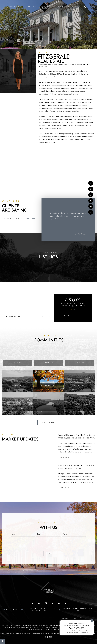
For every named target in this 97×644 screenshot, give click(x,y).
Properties (18, 7)
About (11, 7)
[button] (3, 641)
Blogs (34, 7)
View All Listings (13, 316)
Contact (80, 7)
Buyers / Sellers (71, 7)
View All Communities (48, 422)
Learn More (46, 150)
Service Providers (58, 7)
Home (6, 7)
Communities (27, 7)
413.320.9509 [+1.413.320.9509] (90, 7)
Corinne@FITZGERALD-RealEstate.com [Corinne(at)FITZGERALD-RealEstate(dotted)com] (39, 609)
